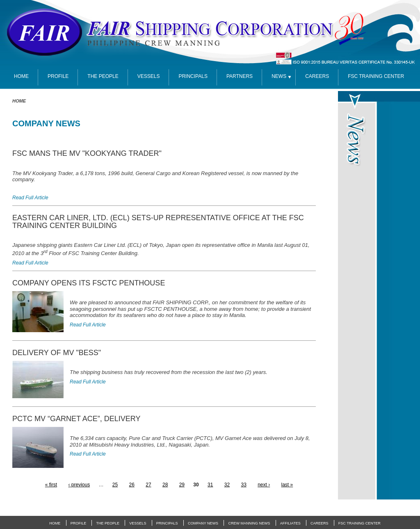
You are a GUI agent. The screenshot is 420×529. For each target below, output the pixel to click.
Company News (203, 523)
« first (51, 485)
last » (287, 485)
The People (103, 76)
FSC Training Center (360, 523)
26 (132, 485)
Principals (193, 76)
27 (148, 485)
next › (264, 485)
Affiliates (290, 523)
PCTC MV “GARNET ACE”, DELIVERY (76, 419)
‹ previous (79, 485)
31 (210, 485)
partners (240, 76)
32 (227, 485)
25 (115, 485)
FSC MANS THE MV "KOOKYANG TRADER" (87, 153)
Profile (58, 76)
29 (182, 485)
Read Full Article (30, 198)
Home (19, 101)
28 (165, 485)
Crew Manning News (249, 523)
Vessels (149, 76)
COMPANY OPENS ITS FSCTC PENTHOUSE (89, 283)
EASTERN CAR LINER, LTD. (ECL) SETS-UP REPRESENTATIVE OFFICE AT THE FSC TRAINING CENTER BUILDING (158, 222)
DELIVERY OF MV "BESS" (57, 353)
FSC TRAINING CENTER (376, 76)
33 (243, 485)
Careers (317, 76)
